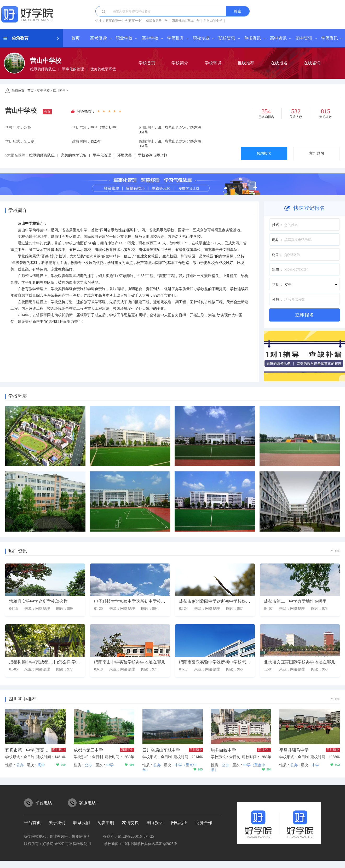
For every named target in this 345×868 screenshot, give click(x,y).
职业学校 (124, 38)
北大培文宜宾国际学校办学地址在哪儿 (300, 662)
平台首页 (32, 823)
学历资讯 (330, 38)
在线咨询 (312, 63)
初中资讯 (304, 38)
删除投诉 (155, 823)
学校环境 (213, 63)
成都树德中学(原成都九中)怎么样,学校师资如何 (53, 662)
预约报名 (264, 153)
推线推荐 (246, 63)
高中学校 (150, 38)
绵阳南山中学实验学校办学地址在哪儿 (130, 662)
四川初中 (59, 91)
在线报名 (279, 63)
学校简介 (180, 63)
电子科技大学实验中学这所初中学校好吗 (132, 601)
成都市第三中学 (157, 21)
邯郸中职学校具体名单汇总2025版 (150, 844)
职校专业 (201, 38)
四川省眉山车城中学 (186, 21)
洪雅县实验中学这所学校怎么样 (38, 601)
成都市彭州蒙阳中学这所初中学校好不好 (217, 601)
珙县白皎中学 (213, 21)
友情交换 (130, 823)
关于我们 (57, 823)
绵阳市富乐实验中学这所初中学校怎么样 (217, 662)
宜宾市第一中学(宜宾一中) (124, 21)
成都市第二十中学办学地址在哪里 (295, 601)
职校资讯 (227, 38)
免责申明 (106, 823)
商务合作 (204, 823)
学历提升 (176, 38)
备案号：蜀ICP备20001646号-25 (128, 836)
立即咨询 (317, 153)
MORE (335, 551)
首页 (76, 38)
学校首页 (147, 63)
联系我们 (82, 823)
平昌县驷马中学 (294, 750)
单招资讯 (252, 38)
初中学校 (43, 91)
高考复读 (99, 38)
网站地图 (179, 823)
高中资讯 (278, 38)
